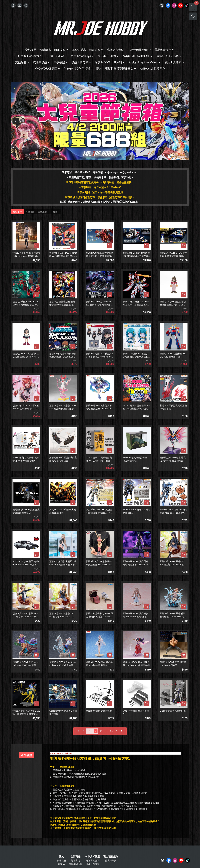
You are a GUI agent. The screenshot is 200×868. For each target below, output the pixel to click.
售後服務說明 (93, 864)
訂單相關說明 (75, 864)
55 (112, 731)
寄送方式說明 (93, 860)
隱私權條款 (111, 860)
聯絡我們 (61, 860)
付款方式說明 (93, 857)
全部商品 (75, 857)
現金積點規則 (111, 857)
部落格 (61, 864)
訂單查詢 (75, 860)
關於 (61, 857)
